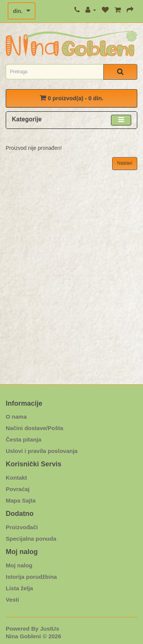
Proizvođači (22, 527)
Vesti (12, 600)
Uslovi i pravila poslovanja (42, 451)
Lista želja (19, 588)
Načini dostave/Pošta (35, 428)
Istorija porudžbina (31, 577)
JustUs (50, 629)
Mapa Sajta (21, 500)
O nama (16, 417)
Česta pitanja (23, 439)
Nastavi (125, 163)
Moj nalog (19, 565)
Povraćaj (18, 489)
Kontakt (16, 478)
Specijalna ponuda (31, 539)
